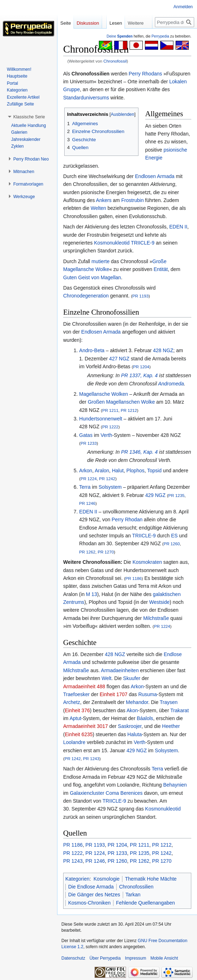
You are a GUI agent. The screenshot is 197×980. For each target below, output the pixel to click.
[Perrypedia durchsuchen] (175, 22)
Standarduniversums (86, 98)
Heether (171, 726)
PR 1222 (110, 427)
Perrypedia (160, 36)
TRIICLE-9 (143, 243)
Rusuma (147, 694)
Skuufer (132, 678)
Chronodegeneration (86, 296)
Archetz (72, 702)
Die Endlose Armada (91, 887)
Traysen (169, 702)
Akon (132, 710)
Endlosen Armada (155, 176)
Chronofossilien (137, 887)
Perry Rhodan (127, 519)
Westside (159, 602)
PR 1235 (176, 495)
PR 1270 (106, 552)
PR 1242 (107, 479)
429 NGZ (155, 495)
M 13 (92, 594)
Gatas (86, 435)
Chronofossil (115, 61)
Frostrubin (133, 200)
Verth (107, 435)
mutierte (100, 261)
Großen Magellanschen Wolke (121, 402)
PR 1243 (91, 759)
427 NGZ (119, 359)
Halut (118, 471)
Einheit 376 (77, 710)
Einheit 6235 (79, 734)
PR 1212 (129, 410)
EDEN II (178, 227)
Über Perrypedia (105, 958)
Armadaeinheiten (120, 670)
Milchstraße (156, 618)
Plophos (135, 471)
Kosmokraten (147, 562)
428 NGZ (163, 350)
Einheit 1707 (113, 694)
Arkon (86, 471)
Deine (120, 36)
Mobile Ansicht (164, 958)
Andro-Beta (92, 350)
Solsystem (110, 487)
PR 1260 (171, 544)
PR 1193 (140, 296)
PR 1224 (89, 479)
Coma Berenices (124, 793)
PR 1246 (87, 503)
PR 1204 (141, 367)
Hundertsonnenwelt (101, 419)
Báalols (145, 718)
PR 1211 (110, 410)
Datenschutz (73, 958)
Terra (85, 487)
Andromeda (171, 384)
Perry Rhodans (145, 74)
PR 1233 (89, 443)
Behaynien (175, 785)
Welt (106, 678)
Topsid (154, 471)
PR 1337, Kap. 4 (139, 375)
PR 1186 (133, 578)
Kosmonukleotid (112, 243)
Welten (98, 208)
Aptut (75, 718)
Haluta (135, 734)
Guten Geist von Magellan (92, 277)
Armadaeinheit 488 (84, 686)
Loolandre (74, 742)
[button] (29, 117)
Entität (161, 269)
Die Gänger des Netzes (94, 895)
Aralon (102, 471)
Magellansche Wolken (104, 394)
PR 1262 (87, 552)
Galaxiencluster (87, 793)
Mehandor (137, 702)
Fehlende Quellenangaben (145, 903)
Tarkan (133, 895)
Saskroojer (130, 726)
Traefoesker (76, 694)
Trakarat (180, 710)
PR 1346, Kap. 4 (139, 452)
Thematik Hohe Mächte (151, 879)
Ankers (104, 200)
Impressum (135, 958)
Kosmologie (107, 879)
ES (174, 536)
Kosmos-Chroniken (89, 903)
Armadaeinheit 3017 (85, 726)
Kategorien (77, 879)
